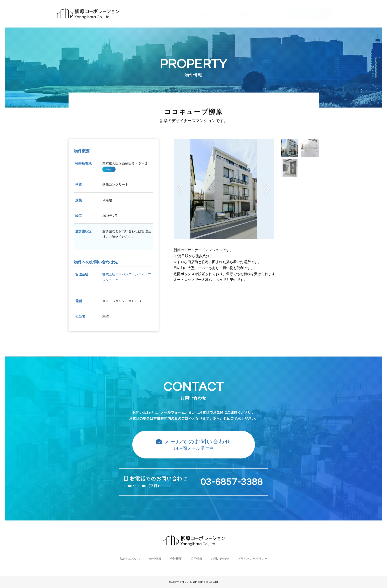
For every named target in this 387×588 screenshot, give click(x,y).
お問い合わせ (308, 14)
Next (267, 189)
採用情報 (196, 559)
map (109, 169)
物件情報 (155, 559)
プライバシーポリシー (252, 559)
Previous (180, 189)
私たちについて (130, 559)
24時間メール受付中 (194, 445)
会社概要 (176, 559)
